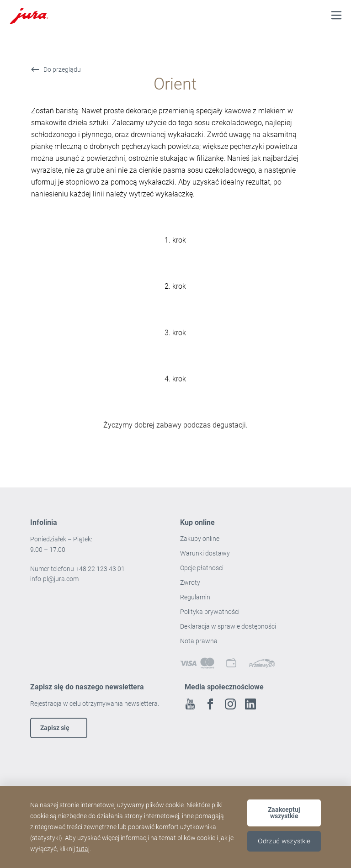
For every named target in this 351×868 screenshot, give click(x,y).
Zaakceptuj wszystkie (284, 813)
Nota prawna (199, 641)
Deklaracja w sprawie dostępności (228, 626)
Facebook (210, 704)
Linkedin (250, 704)
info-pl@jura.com (54, 579)
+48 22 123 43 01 (100, 569)
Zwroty (191, 582)
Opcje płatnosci (202, 568)
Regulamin (196, 597)
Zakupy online (200, 539)
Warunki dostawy (205, 553)
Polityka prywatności (210, 612)
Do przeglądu (62, 69)
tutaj (83, 849)
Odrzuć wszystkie (284, 841)
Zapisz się (55, 728)
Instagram (230, 704)
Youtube (190, 704)
